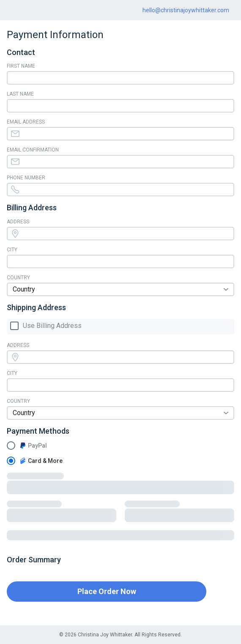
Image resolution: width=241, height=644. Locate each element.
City (12, 250)
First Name (21, 66)
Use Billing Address (52, 326)
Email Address (26, 122)
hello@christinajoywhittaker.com (186, 10)
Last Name (20, 94)
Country (18, 278)
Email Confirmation (33, 150)
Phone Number (26, 178)
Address (18, 222)
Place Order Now (107, 591)
